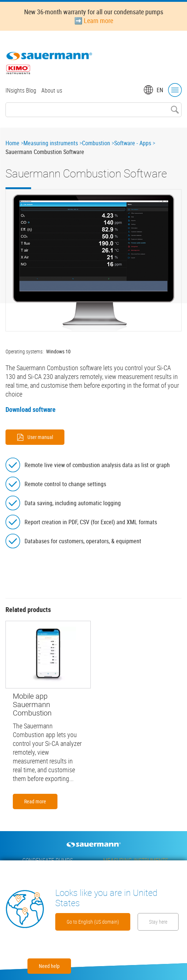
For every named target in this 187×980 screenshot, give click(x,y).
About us (52, 90)
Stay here (158, 922)
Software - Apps (133, 143)
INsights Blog (21, 90)
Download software (31, 409)
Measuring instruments (51, 143)
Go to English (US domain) (93, 922)
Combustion (96, 143)
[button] (93, 260)
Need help (49, 966)
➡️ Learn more (94, 20)
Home (12, 143)
